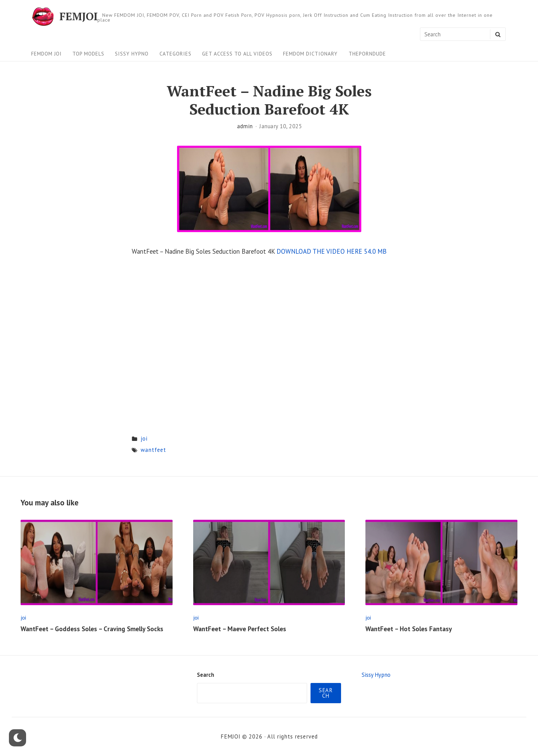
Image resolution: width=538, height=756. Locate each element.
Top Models (88, 54)
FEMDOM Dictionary (310, 54)
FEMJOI (79, 17)
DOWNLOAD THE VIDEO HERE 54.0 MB (332, 251)
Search (206, 675)
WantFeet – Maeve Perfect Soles (240, 629)
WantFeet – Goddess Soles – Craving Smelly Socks (92, 629)
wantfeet (153, 450)
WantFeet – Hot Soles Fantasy (409, 629)
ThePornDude (367, 54)
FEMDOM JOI (46, 54)
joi (144, 439)
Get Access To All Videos (237, 54)
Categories (176, 54)
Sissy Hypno (132, 54)
